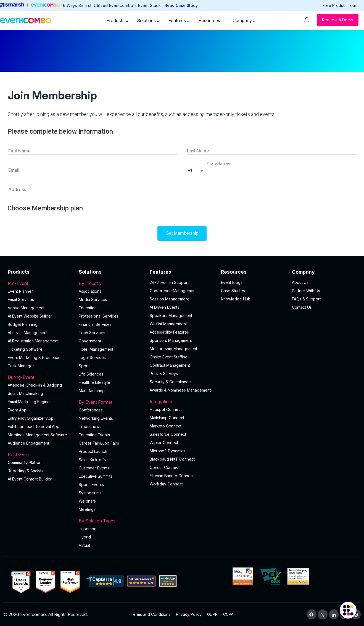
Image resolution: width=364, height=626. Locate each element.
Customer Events (94, 468)
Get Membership (182, 233)
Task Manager (21, 366)
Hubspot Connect (166, 409)
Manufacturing (92, 391)
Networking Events (96, 418)
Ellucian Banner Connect (172, 476)
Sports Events (91, 484)
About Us (300, 282)
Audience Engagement (28, 443)
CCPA (228, 614)
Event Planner (20, 291)
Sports (85, 366)
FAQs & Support (306, 299)
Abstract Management (28, 333)
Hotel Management (96, 349)
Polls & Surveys (164, 373)
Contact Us (302, 307)
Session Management (169, 299)
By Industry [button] (111, 283)
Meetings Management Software (37, 435)
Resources (211, 20)
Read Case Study (181, 5)
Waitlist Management (168, 324)
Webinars (87, 501)
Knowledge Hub (236, 299)
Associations (90, 291)
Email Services (21, 299)
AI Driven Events (164, 307)
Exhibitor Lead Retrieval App (34, 426)
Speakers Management (171, 315)
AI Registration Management (33, 341)
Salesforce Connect (168, 434)
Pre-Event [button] (40, 283)
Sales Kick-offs (92, 460)
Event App (17, 410)
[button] (234, 170)
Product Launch (93, 451)
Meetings (87, 509)
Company (244, 20)
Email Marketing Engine (29, 402)
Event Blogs (232, 282)
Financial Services (95, 324)
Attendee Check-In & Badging (35, 385)
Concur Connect (165, 467)
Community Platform (26, 462)
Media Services (93, 299)
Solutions (148, 20)
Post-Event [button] (40, 455)
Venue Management (26, 308)
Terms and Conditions (151, 614)
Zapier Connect (164, 443)
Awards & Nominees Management (180, 390)
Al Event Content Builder (30, 479)
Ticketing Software (25, 349)
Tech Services (92, 333)
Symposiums (90, 493)
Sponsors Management (171, 340)
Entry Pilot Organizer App (31, 418)
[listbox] (196, 170)
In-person (88, 529)
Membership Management (173, 349)
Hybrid (85, 537)
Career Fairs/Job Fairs (99, 443)
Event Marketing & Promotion (34, 357)
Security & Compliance (170, 382)
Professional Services (99, 316)
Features (179, 20)
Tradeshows (90, 426)
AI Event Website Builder (30, 316)
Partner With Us (306, 291)
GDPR (212, 614)
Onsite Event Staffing (169, 357)
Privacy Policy (189, 614)
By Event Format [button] (111, 402)
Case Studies (233, 291)
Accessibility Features (169, 332)
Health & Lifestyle (94, 382)
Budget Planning (23, 324)
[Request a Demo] (338, 20)
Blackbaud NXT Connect (172, 459)
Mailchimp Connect (167, 418)
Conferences (91, 410)
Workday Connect (166, 484)
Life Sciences (91, 374)
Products (117, 20)
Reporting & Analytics (27, 471)
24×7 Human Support (169, 282)
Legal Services (92, 357)
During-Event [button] (40, 377)
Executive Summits (96, 476)
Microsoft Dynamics (168, 451)
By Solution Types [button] (111, 521)
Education (88, 308)
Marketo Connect (166, 426)
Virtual (84, 545)
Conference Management (173, 291)
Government (90, 341)
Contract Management (170, 365)
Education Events (94, 435)
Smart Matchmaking (25, 393)
